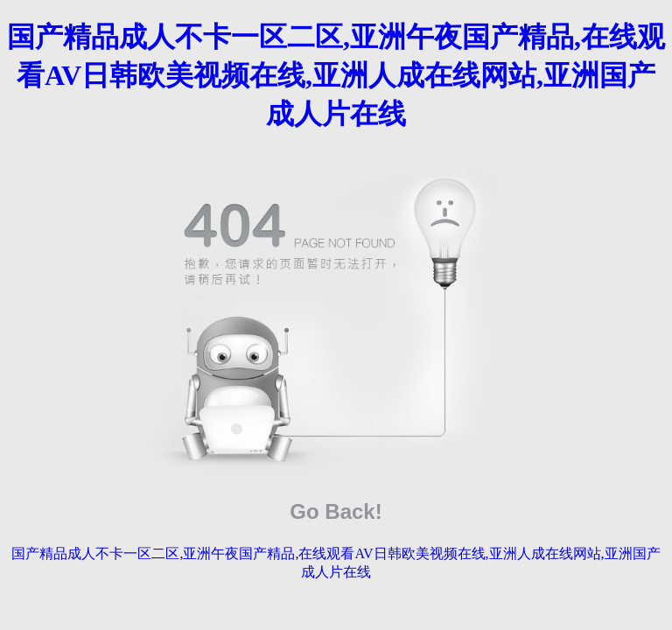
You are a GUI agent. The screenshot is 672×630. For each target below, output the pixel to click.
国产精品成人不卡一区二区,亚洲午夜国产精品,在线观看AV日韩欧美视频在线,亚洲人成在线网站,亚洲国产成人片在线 (336, 75)
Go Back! (336, 511)
